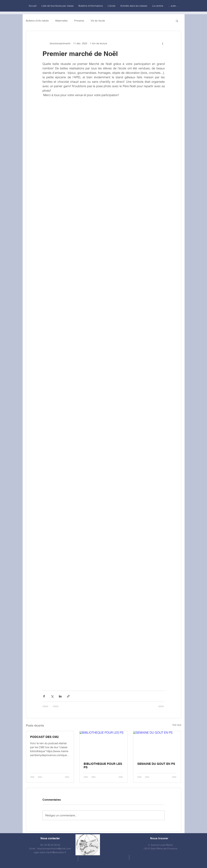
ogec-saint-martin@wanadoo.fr (50, 852)
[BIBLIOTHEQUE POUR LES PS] (103, 745)
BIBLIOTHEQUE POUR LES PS (103, 765)
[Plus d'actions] (163, 43)
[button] (177, 21)
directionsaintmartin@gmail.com (54, 849)
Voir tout (177, 725)
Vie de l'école (98, 21)
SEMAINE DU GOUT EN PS (156, 764)
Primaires (79, 21)
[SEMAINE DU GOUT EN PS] (157, 745)
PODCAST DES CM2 (44, 737)
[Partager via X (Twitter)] (52, 696)
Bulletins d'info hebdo (37, 21)
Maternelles (61, 21)
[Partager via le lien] (68, 696)
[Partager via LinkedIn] (60, 696)
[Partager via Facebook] (44, 696)
